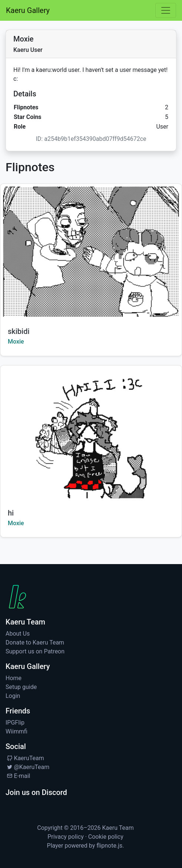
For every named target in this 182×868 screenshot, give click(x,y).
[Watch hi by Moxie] (91, 433)
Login (13, 696)
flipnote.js (109, 846)
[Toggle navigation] (166, 10)
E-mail (18, 776)
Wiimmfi (16, 731)
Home (14, 678)
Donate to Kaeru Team (35, 642)
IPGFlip (15, 723)
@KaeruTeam (27, 767)
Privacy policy (66, 837)
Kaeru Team (118, 828)
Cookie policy (106, 837)
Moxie (16, 342)
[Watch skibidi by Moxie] (91, 252)
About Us (18, 634)
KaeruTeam (25, 758)
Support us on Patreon (35, 651)
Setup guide (21, 687)
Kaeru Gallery (28, 10)
